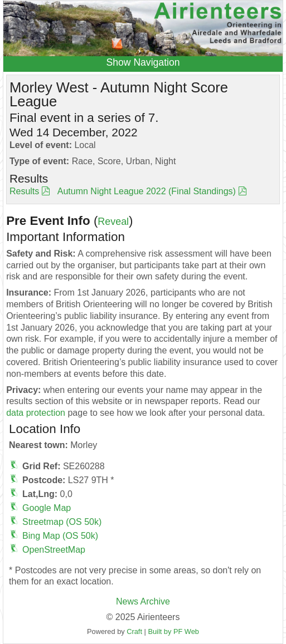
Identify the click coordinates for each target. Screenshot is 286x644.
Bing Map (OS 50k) (60, 536)
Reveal (113, 222)
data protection (36, 413)
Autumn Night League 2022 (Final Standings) (147, 191)
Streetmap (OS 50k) (62, 522)
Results (24, 191)
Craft (134, 631)
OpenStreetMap (54, 550)
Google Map (47, 508)
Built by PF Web (173, 631)
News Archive (143, 601)
